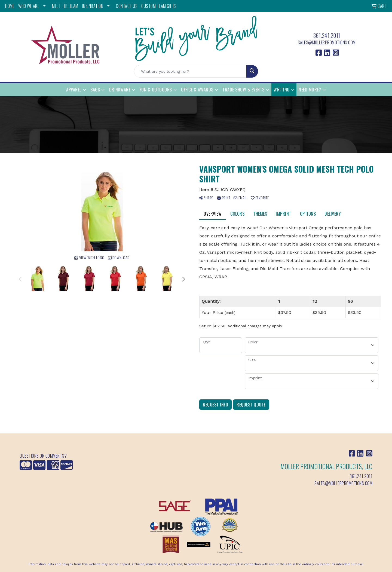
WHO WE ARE (29, 6)
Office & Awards (197, 90)
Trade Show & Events (244, 90)
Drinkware (120, 90)
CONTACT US (127, 6)
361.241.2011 (327, 35)
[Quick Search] (190, 71)
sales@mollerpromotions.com (327, 42)
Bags (95, 90)
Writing (282, 90)
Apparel (74, 90)
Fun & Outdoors (156, 90)
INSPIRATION (93, 6)
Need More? (310, 90)
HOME (10, 6)
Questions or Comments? (43, 456)
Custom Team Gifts (159, 6)
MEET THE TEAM (65, 6)
